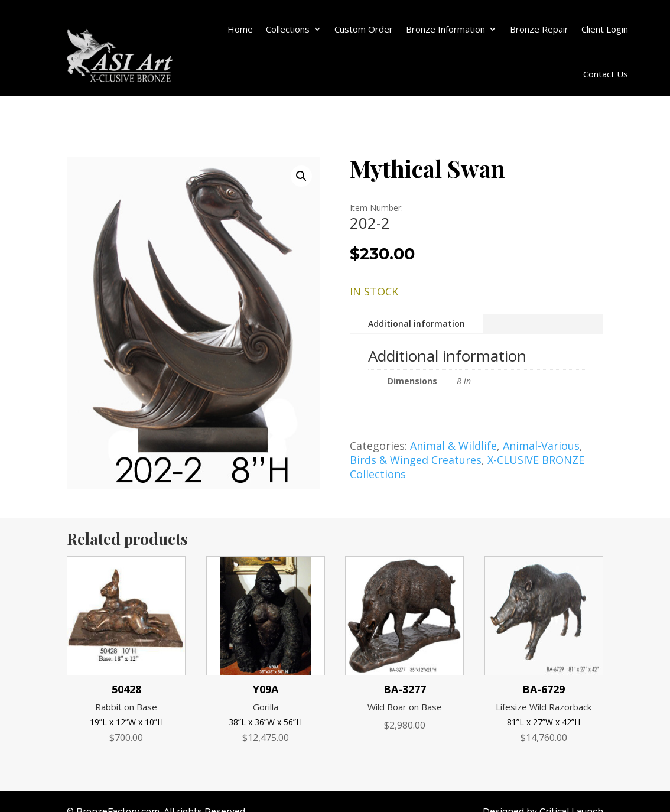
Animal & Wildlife (453, 446)
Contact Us (606, 74)
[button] (301, 176)
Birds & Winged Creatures (416, 460)
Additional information (417, 324)
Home (240, 29)
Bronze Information (445, 29)
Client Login (605, 29)
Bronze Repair (539, 29)
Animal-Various (541, 446)
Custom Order (364, 29)
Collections (288, 29)
